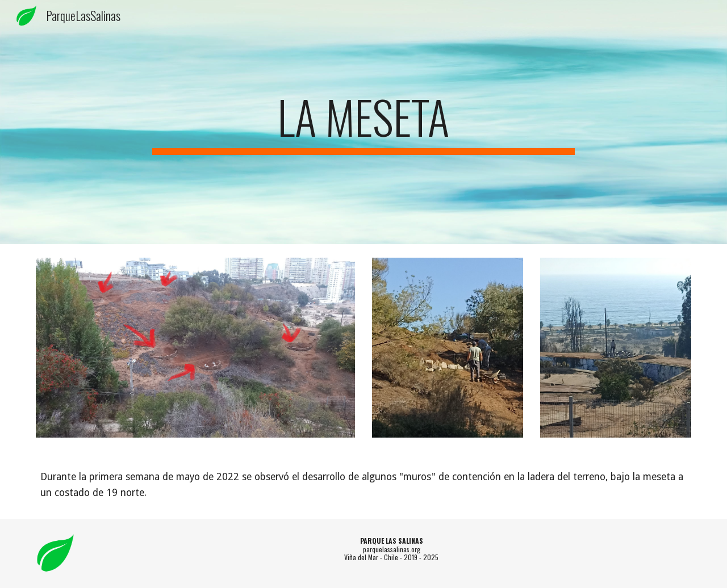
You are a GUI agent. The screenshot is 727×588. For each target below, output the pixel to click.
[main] (363, 122)
